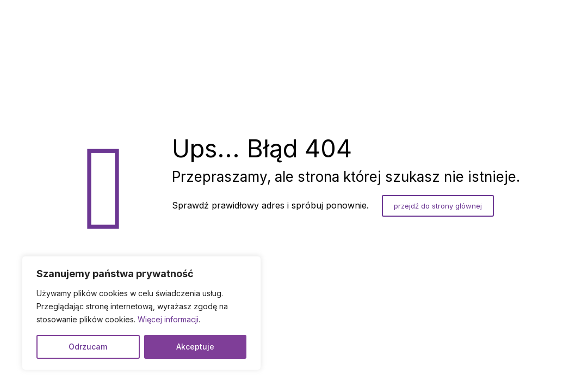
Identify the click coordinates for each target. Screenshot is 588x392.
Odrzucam (88, 347)
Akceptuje (195, 347)
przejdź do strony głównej (438, 206)
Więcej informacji (168, 319)
